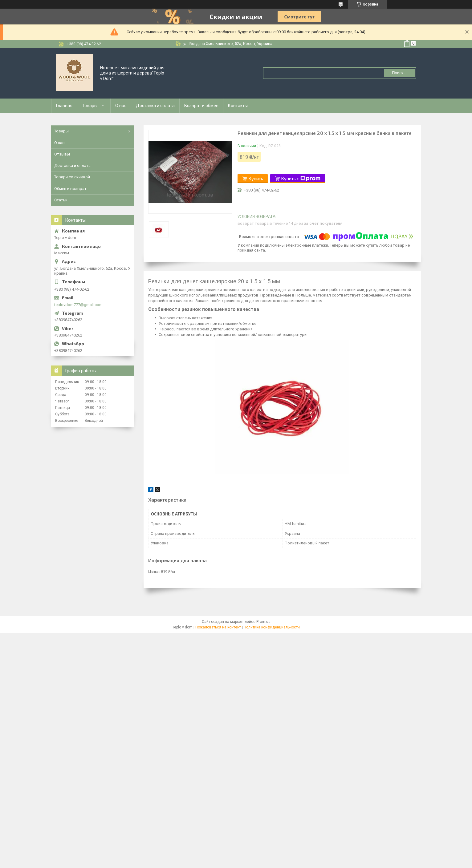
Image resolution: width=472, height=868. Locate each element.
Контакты (238, 106)
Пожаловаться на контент (218, 627)
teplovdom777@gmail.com (78, 305)
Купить (256, 178)
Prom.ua (263, 622)
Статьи (61, 200)
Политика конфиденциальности (272, 627)
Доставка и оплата (155, 106)
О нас (121, 106)
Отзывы (62, 154)
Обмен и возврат (70, 189)
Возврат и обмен (201, 106)
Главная (64, 106)
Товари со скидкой (72, 177)
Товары (90, 106)
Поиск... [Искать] (399, 73)
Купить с (301, 179)
